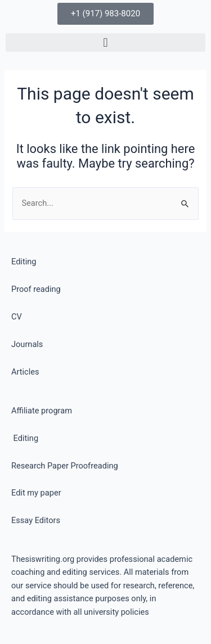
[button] (105, 42)
